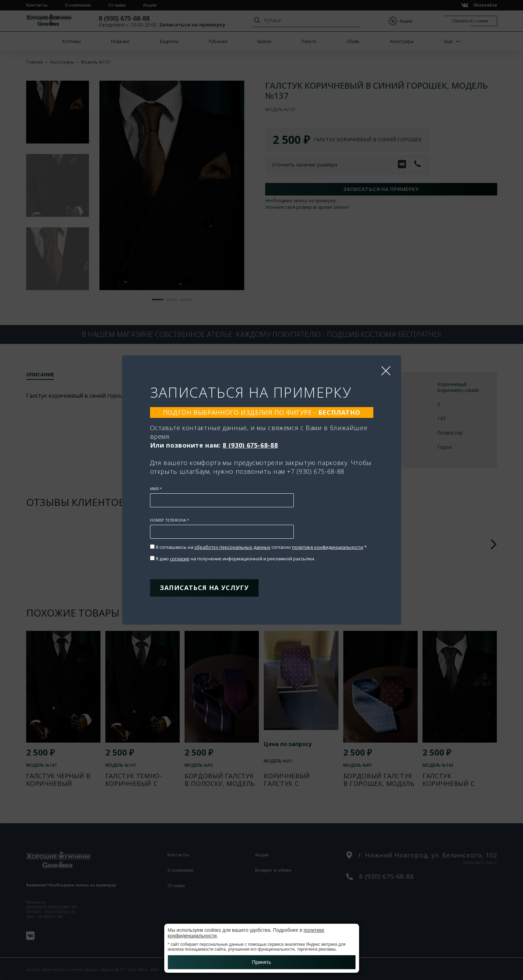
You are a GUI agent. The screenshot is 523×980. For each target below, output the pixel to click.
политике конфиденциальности (328, 547)
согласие (180, 559)
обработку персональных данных (232, 547)
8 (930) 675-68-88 (250, 445)
